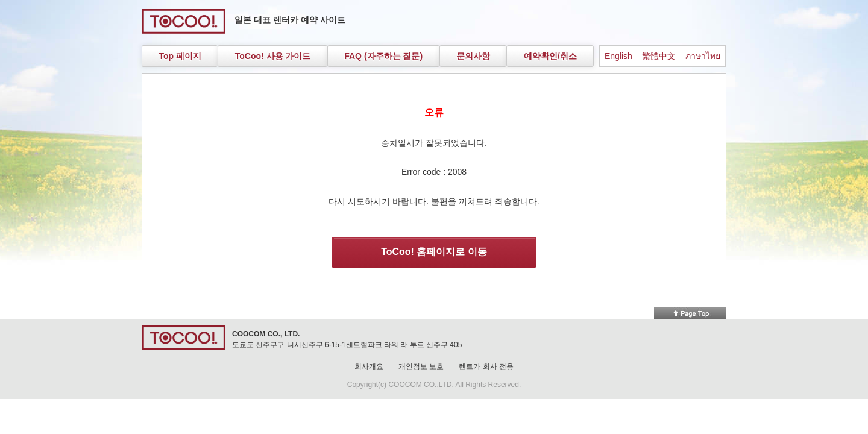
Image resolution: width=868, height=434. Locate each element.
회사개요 (369, 366)
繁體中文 (659, 56)
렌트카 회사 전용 (486, 366)
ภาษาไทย (703, 56)
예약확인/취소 (550, 56)
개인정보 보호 (421, 366)
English (618, 56)
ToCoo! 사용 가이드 (273, 56)
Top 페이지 (180, 56)
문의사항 (473, 56)
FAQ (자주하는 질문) (383, 56)
